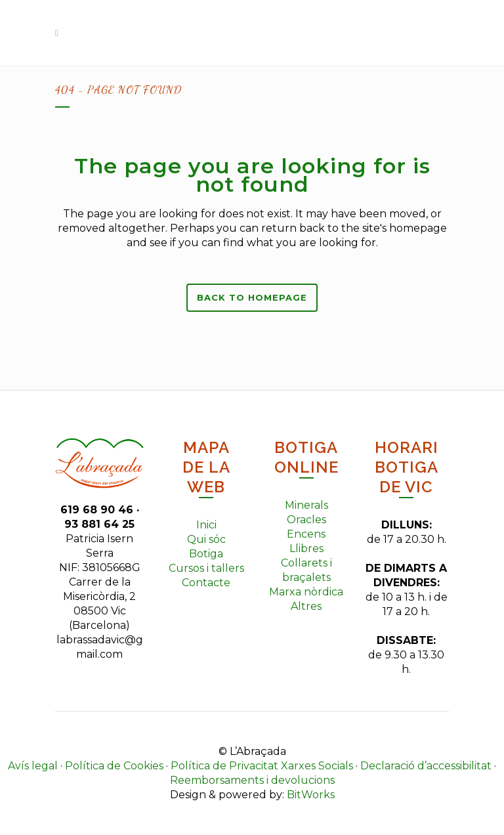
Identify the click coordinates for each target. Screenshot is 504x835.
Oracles (306, 520)
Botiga (206, 554)
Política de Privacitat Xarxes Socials (262, 766)
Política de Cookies (114, 766)
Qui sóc (206, 539)
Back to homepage (252, 297)
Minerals (306, 505)
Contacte (206, 583)
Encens (306, 534)
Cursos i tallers (206, 568)
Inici (206, 525)
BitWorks (311, 795)
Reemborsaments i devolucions (252, 780)
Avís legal (33, 766)
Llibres (306, 548)
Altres (306, 606)
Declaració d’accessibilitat (426, 766)
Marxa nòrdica (306, 592)
